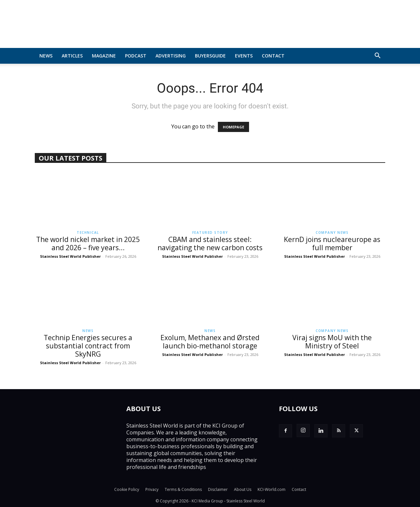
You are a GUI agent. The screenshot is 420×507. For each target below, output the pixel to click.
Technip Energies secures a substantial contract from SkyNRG (88, 346)
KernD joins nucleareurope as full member (332, 243)
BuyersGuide (210, 56)
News (46, 56)
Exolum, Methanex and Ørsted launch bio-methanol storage (210, 342)
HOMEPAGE (233, 127)
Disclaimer (218, 489)
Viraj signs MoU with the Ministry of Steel (332, 342)
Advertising (171, 56)
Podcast (136, 56)
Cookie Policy (127, 489)
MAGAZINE (104, 56)
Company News (332, 232)
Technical (88, 232)
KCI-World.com (272, 489)
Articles (72, 56)
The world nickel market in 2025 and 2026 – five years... (88, 243)
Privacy (152, 489)
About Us (243, 489)
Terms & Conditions (183, 489)
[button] (377, 56)
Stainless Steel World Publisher (70, 256)
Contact (273, 56)
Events (244, 56)
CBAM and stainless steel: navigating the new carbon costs (210, 243)
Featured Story (210, 232)
